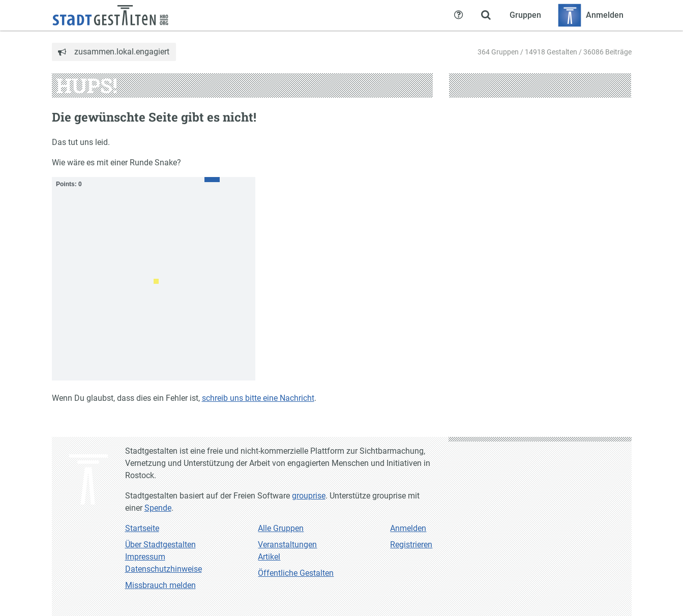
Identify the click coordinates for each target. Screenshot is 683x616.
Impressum (145, 557)
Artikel (269, 557)
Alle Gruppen (281, 528)
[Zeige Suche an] (486, 15)
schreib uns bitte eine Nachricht (258, 398)
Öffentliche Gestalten (296, 573)
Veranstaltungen (287, 545)
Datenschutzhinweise (164, 569)
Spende (158, 508)
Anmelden (408, 528)
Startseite (142, 528)
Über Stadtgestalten (160, 545)
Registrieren (411, 545)
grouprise (309, 496)
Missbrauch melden (160, 585)
